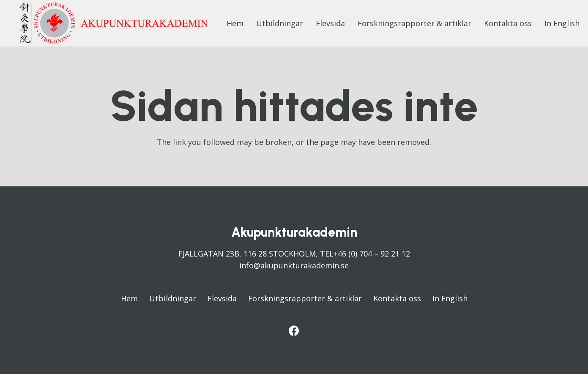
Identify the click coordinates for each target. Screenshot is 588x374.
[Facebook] (294, 331)
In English (450, 298)
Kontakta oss (397, 298)
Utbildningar (173, 298)
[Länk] (114, 23)
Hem (129, 298)
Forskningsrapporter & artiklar (305, 298)
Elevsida (222, 298)
